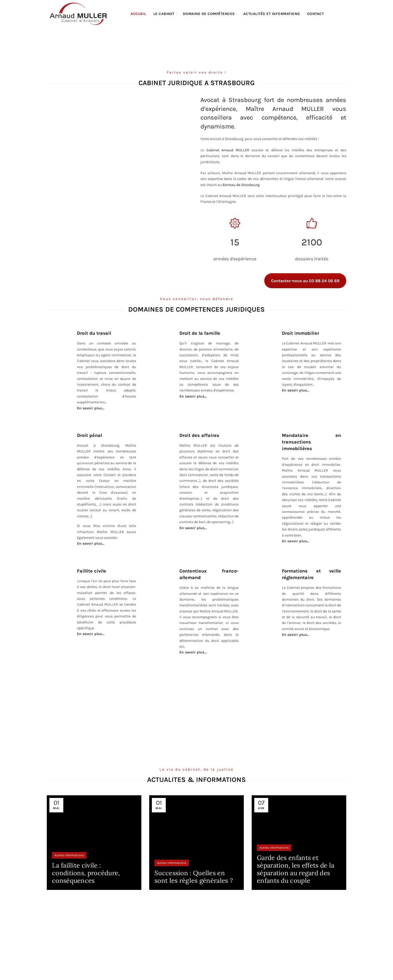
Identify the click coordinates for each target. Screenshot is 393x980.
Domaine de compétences (209, 14)
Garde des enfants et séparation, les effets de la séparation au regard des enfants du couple (296, 869)
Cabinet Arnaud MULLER (228, 150)
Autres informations (69, 855)
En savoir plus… (296, 390)
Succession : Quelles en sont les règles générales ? (194, 877)
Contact (316, 14)
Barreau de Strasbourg (241, 185)
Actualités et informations (272, 14)
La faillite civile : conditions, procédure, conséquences (86, 873)
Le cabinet (164, 14)
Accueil (138, 14)
